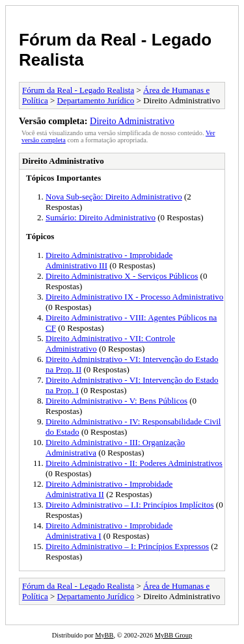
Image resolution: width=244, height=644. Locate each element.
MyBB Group (173, 635)
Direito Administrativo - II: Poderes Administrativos (134, 463)
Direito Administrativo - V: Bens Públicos (116, 401)
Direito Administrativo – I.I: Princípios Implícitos (130, 505)
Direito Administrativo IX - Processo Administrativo (134, 297)
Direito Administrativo (132, 121)
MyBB (104, 635)
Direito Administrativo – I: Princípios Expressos (127, 546)
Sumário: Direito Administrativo (101, 217)
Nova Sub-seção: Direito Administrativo (114, 197)
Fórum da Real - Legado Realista (78, 90)
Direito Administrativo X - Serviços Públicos (122, 276)
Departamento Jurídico (96, 100)
